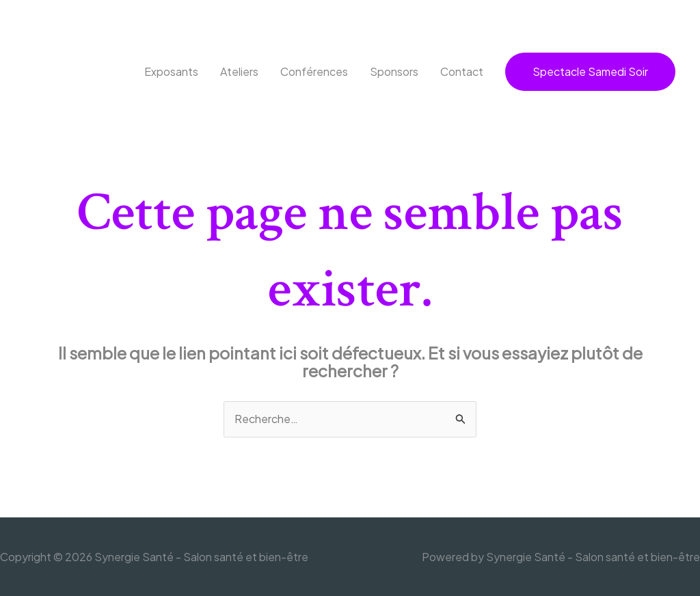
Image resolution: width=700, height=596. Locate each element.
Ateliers (239, 71)
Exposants (171, 71)
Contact (462, 71)
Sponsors (394, 71)
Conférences (314, 71)
